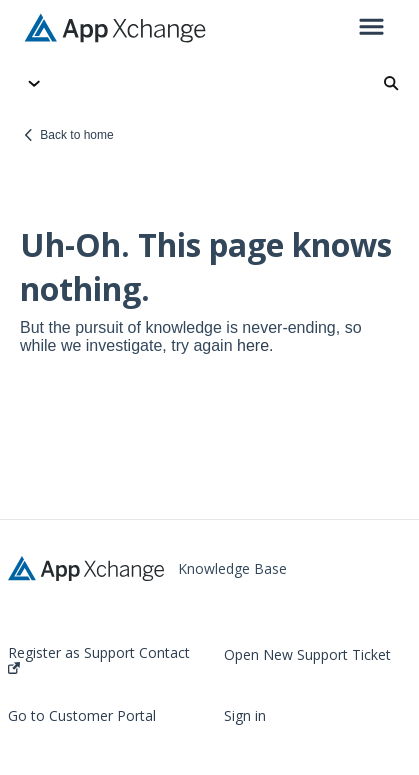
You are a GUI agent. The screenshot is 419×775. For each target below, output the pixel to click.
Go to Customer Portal (82, 716)
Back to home (76, 135)
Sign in (245, 716)
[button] (371, 28)
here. (255, 345)
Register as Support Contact (99, 659)
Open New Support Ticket (307, 655)
